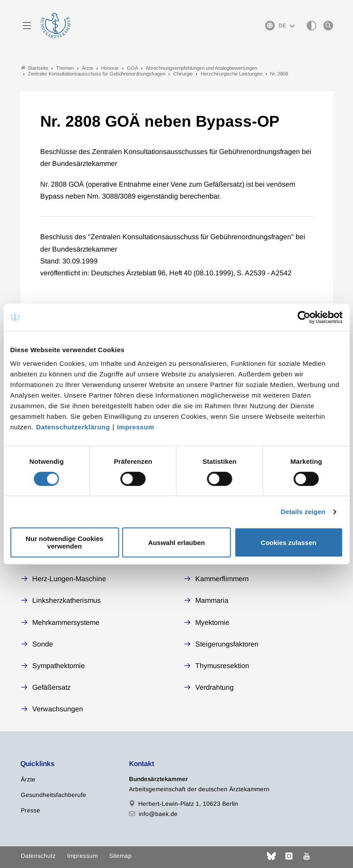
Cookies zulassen (288, 543)
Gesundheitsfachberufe (53, 795)
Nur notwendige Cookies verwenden (65, 542)
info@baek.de (158, 814)
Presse (30, 810)
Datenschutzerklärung (73, 427)
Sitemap (120, 856)
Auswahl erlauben (176, 543)
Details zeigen (303, 512)
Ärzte (28, 780)
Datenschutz (38, 856)
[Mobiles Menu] (27, 26)
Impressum (136, 427)
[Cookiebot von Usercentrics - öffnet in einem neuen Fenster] (304, 317)
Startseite (34, 68)
